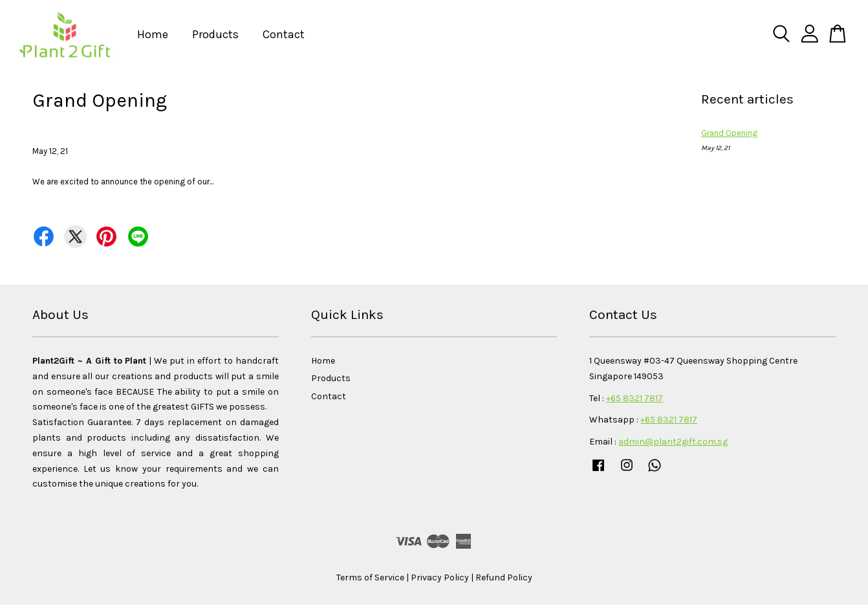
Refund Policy (504, 577)
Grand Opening (729, 133)
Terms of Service (370, 577)
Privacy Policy (440, 577)
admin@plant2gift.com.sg (673, 442)
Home (153, 34)
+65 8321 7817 (635, 398)
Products (215, 34)
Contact (284, 34)
